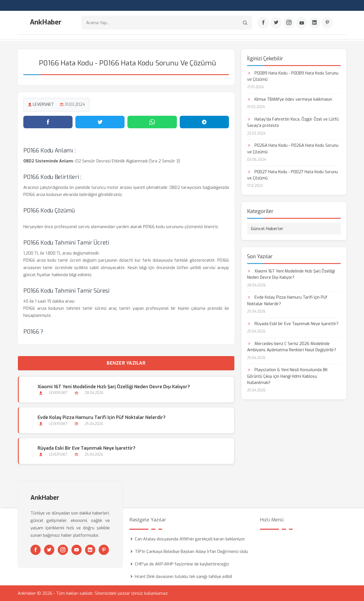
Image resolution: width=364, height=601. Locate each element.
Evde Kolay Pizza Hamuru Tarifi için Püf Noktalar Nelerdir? (101, 417)
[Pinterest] (327, 23)
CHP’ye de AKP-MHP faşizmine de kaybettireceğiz (182, 564)
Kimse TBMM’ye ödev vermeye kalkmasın (290, 99)
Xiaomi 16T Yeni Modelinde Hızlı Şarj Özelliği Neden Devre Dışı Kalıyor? (113, 386)
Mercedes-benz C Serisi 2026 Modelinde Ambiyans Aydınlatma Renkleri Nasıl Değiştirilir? (292, 346)
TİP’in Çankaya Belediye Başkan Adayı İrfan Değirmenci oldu (191, 551)
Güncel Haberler (267, 228)
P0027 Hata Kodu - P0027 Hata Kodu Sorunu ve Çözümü (292, 174)
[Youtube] (302, 23)
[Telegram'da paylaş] (204, 121)
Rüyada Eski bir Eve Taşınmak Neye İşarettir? (86, 448)
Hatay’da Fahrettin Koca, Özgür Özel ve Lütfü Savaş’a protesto (293, 122)
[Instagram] (289, 23)
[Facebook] (263, 23)
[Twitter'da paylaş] (100, 121)
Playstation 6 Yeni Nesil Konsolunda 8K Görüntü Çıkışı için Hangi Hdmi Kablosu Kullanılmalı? (287, 376)
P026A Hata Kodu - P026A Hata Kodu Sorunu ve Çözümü (293, 148)
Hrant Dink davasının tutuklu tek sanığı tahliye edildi (183, 576)
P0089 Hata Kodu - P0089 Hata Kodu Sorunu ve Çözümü (293, 76)
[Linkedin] (315, 23)
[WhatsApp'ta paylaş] (152, 121)
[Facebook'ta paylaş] (48, 121)
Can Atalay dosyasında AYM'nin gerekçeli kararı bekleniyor (190, 539)
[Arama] (245, 23)
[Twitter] (276, 23)
